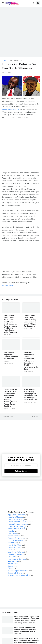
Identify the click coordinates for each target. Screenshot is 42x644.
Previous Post (8, 417)
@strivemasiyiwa (8, 285)
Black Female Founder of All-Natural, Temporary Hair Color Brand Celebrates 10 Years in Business (25, 631)
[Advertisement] (21, 30)
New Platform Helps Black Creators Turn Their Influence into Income (11, 357)
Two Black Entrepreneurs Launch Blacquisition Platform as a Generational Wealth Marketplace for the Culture (31, 361)
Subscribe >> (21, 471)
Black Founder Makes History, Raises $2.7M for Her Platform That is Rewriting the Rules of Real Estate (31, 395)
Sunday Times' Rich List (11, 109)
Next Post (36, 417)
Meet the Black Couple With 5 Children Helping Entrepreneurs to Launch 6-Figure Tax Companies (30, 321)
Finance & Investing (15, 60)
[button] (3, 3)
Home (4, 60)
